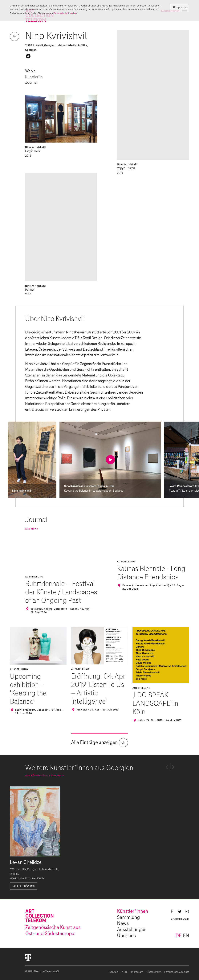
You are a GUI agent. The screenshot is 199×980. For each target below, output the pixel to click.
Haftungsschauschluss (177, 972)
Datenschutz (154, 972)
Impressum (137, 972)
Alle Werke (58, 776)
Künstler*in (34, 77)
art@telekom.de (180, 919)
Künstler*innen (133, 911)
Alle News (32, 529)
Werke (30, 71)
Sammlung (128, 918)
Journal (31, 83)
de (179, 936)
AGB (124, 972)
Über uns (126, 936)
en (186, 936)
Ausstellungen (132, 930)
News (123, 924)
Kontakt (114, 972)
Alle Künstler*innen (38, 776)
